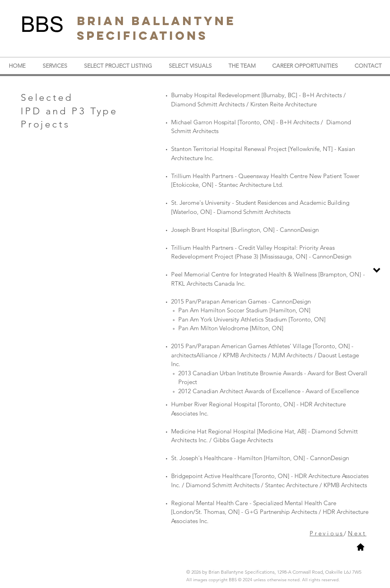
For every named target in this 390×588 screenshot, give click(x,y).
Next (357, 533)
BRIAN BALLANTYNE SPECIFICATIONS (156, 28)
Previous (327, 533)
